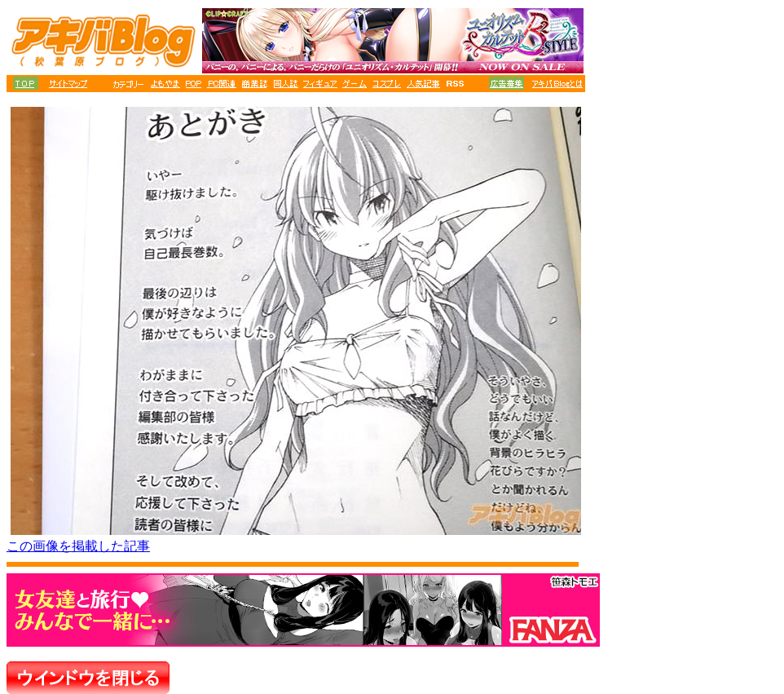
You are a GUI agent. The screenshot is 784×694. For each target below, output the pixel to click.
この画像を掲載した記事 (78, 546)
